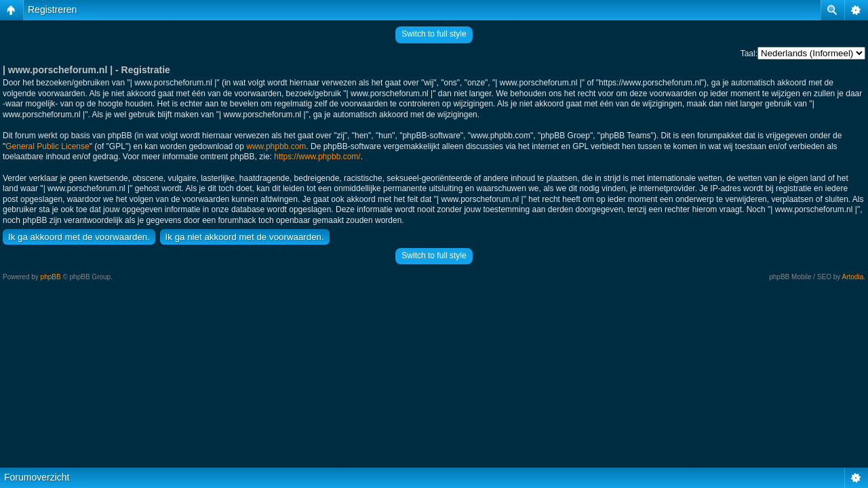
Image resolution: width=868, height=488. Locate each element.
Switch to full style (434, 34)
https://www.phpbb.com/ (317, 157)
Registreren (52, 9)
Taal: (749, 54)
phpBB (51, 277)
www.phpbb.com (276, 146)
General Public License (47, 146)
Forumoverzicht (37, 477)
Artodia (853, 277)
